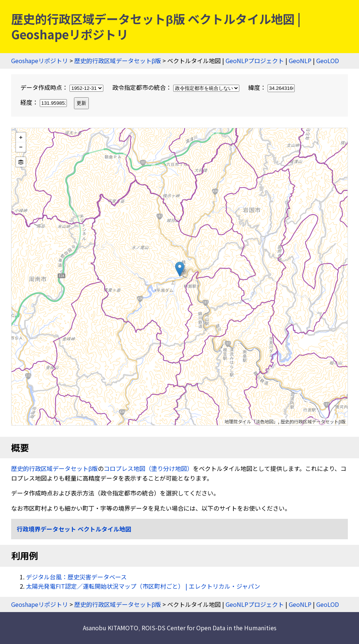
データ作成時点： (63, 87)
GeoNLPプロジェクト (255, 61)
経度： (44, 102)
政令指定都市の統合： (177, 87)
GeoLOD (328, 61)
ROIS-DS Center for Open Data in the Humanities (209, 628)
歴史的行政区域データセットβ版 (118, 61)
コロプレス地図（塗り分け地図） (148, 468)
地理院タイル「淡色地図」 (251, 421)
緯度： (271, 87)
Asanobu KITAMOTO (111, 628)
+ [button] (21, 137)
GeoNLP (300, 61)
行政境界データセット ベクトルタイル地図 (74, 529)
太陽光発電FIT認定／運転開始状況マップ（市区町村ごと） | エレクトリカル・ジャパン (143, 586)
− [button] (21, 147)
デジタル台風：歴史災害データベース (76, 577)
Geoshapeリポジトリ (40, 61)
